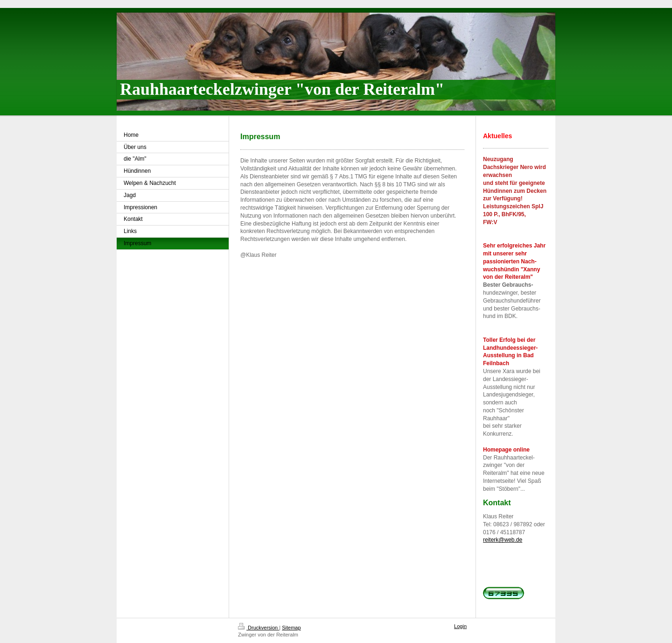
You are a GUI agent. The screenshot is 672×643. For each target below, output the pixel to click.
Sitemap (291, 628)
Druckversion (259, 628)
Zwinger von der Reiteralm (268, 635)
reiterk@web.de (503, 540)
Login (460, 626)
